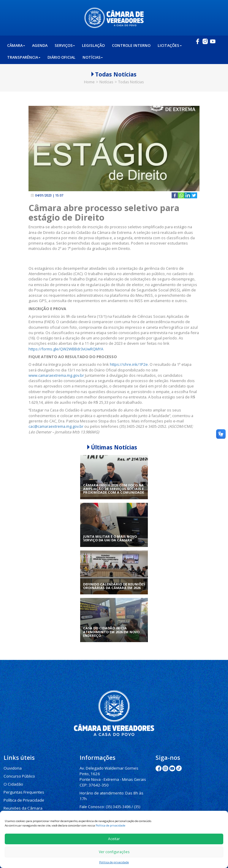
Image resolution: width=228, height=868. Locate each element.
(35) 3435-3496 (117, 798)
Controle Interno (131, 46)
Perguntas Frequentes (22, 790)
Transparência (24, 58)
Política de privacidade (110, 825)
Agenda (40, 46)
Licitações (170, 46)
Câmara (16, 46)
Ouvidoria (12, 768)
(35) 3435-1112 (92, 808)
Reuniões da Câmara (21, 805)
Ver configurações (114, 852)
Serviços (65, 46)
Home (89, 82)
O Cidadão (13, 783)
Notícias (93, 58)
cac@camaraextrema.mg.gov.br (56, 426)
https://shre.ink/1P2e (129, 364)
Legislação (93, 46)
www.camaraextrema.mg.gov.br (56, 375)
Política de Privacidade (23, 798)
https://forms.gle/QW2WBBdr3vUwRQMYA (66, 349)
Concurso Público (18, 775)
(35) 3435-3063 (120, 808)
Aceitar (114, 839)
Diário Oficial (61, 58)
